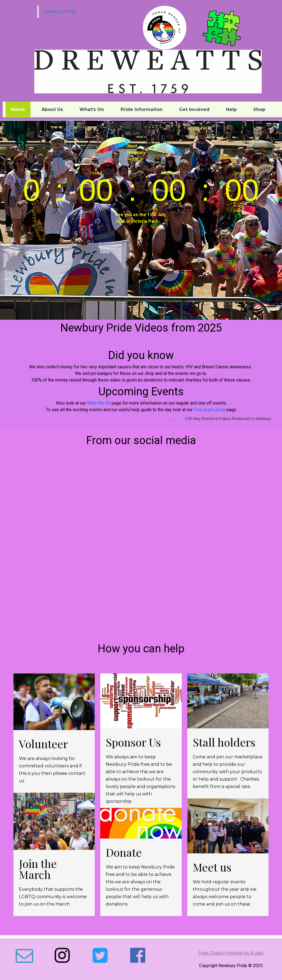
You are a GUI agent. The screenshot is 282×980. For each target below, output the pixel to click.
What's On (92, 109)
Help (231, 109)
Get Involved (194, 109)
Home (18, 109)
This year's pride (210, 410)
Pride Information (142, 109)
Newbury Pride (60, 12)
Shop (259, 109)
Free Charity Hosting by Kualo (231, 953)
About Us (52, 109)
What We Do (99, 403)
